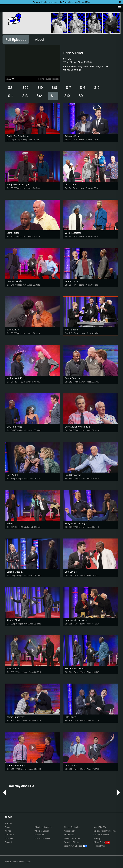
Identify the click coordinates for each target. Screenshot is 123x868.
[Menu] (120, 8)
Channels (9, 838)
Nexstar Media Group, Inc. (105, 831)
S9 (81, 96)
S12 (39, 96)
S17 (68, 88)
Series (8, 827)
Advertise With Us (72, 842)
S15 (97, 88)
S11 (53, 96)
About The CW (100, 827)
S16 (83, 88)
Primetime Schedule (43, 827)
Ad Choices (69, 835)
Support (8, 842)
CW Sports (10, 835)
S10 (67, 96)
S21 (11, 88)
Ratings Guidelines (72, 838)
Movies (8, 831)
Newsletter (39, 835)
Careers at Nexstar (101, 835)
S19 (40, 88)
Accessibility (69, 831)
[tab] (16, 39)
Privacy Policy (69, 2)
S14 (11, 96)
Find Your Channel (42, 838)
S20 (25, 88)
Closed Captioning (72, 827)
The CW (5, 7)
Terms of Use (84, 2)
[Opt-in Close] (120, 2)
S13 (25, 96)
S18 (54, 88)
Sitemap (97, 838)
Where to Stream (42, 831)
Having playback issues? (48, 79)
